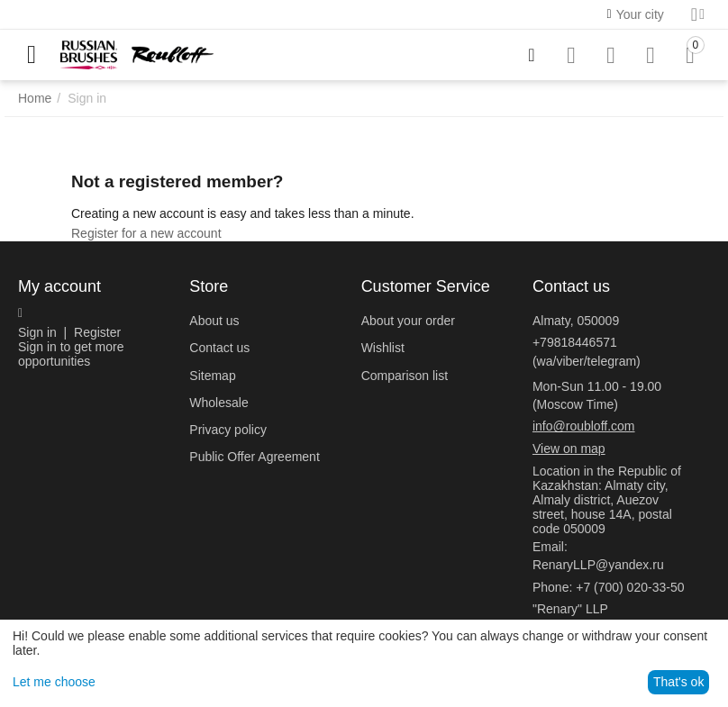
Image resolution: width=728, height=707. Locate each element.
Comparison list (405, 376)
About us (214, 321)
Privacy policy (228, 430)
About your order (408, 321)
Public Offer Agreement (254, 457)
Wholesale (218, 403)
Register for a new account (146, 233)
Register (97, 332)
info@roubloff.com (584, 426)
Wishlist (383, 348)
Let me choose (54, 682)
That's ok (678, 682)
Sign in (37, 332)
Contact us (219, 348)
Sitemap (212, 376)
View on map (569, 449)
